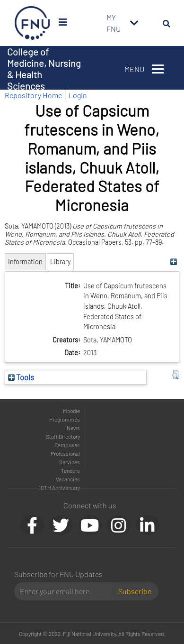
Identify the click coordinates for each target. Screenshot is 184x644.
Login (78, 95)
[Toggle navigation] (134, 23)
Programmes (65, 419)
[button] (176, 375)
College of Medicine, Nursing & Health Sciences (44, 69)
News (73, 428)
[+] (173, 262)
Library (60, 262)
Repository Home (33, 95)
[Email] (66, 591)
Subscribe (135, 591)
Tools (21, 377)
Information (25, 262)
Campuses (67, 445)
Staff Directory (63, 436)
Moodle (71, 411)
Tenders (70, 470)
